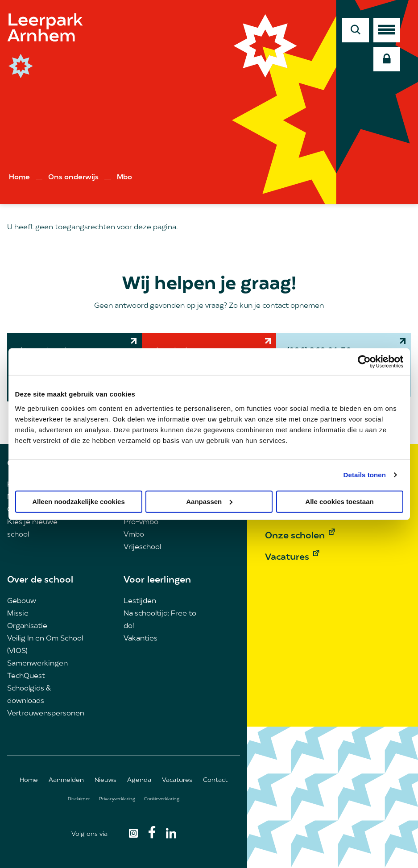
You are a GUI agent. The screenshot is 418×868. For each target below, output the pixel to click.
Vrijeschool (142, 547)
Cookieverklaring (162, 799)
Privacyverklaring (117, 799)
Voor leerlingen (157, 580)
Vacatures (177, 780)
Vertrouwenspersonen (46, 714)
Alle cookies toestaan (339, 501)
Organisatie (27, 626)
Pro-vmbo (141, 522)
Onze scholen (295, 536)
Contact (215, 780)
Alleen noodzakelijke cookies (79, 501)
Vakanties (141, 639)
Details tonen (365, 475)
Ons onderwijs (73, 178)
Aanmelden (66, 780)
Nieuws (106, 780)
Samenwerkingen (37, 664)
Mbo (124, 178)
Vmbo (134, 535)
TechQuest (26, 676)
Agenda (139, 780)
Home (19, 178)
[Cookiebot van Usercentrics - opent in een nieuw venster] (364, 362)
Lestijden (140, 601)
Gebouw (22, 601)
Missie (18, 614)
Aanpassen (209, 501)
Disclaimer (79, 799)
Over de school (40, 580)
